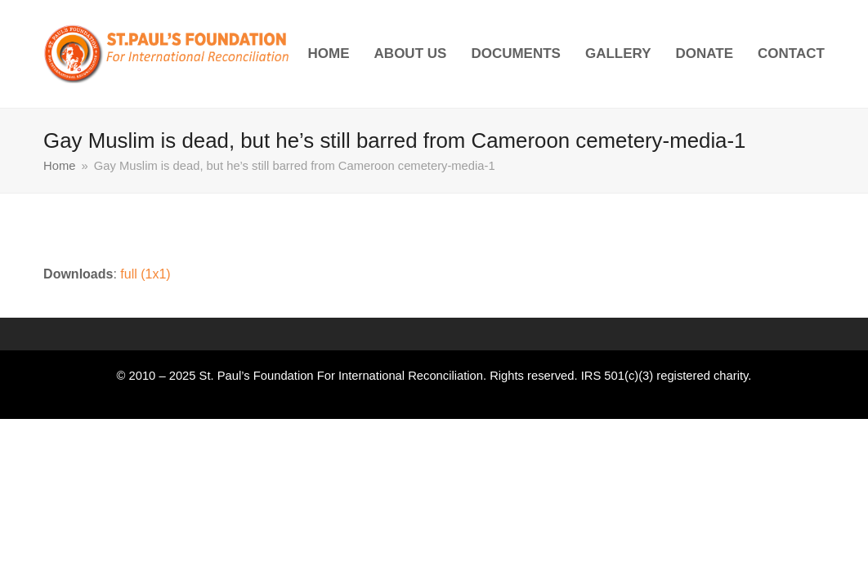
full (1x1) (145, 274)
